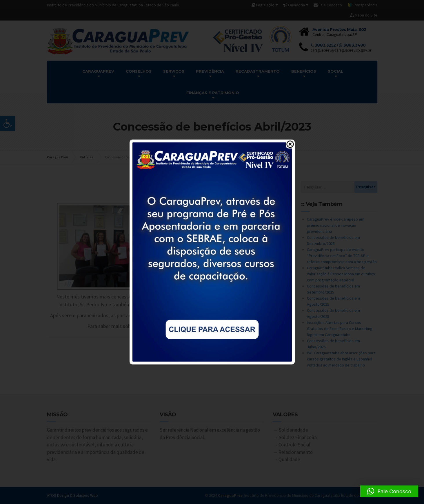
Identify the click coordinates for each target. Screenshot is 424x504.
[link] (212, 252)
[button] (389, 491)
